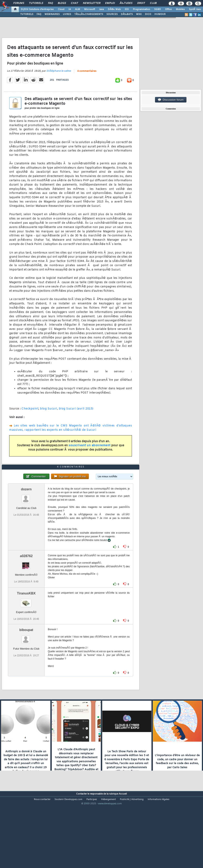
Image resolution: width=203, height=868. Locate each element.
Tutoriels (36, 3)
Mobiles (180, 9)
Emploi (110, 3)
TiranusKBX (26, 624)
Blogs (62, 3)
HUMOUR (160, 14)
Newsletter (92, 3)
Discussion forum (171, 100)
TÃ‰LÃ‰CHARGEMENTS (89, 14)
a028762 (26, 587)
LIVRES (67, 14)
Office (168, 9)
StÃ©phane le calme (59, 81)
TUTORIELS (27, 14)
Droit (141, 3)
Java (101, 9)
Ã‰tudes (126, 3)
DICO (148, 14)
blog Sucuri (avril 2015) (76, 419)
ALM (78, 9)
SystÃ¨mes (195, 9)
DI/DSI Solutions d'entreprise (37, 9)
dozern (26, 520)
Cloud (61, 9)
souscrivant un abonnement (90, 456)
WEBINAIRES (52, 14)
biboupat (26, 661)
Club (153, 3)
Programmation (142, 9)
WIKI (139, 14)
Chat (74, 3)
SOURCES (112, 14)
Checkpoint (30, 419)
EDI (127, 9)
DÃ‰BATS (127, 14)
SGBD (158, 9)
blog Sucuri (49, 419)
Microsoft (90, 9)
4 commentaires (87, 81)
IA (70, 9)
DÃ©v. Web (114, 9)
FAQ (50, 3)
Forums (19, 3)
